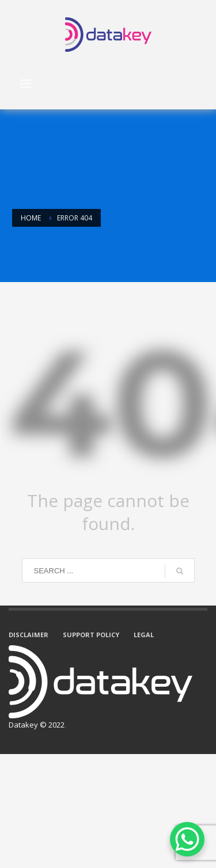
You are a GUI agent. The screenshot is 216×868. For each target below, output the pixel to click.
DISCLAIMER (29, 635)
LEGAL (144, 635)
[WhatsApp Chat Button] (187, 839)
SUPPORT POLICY (91, 635)
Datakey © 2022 (37, 725)
